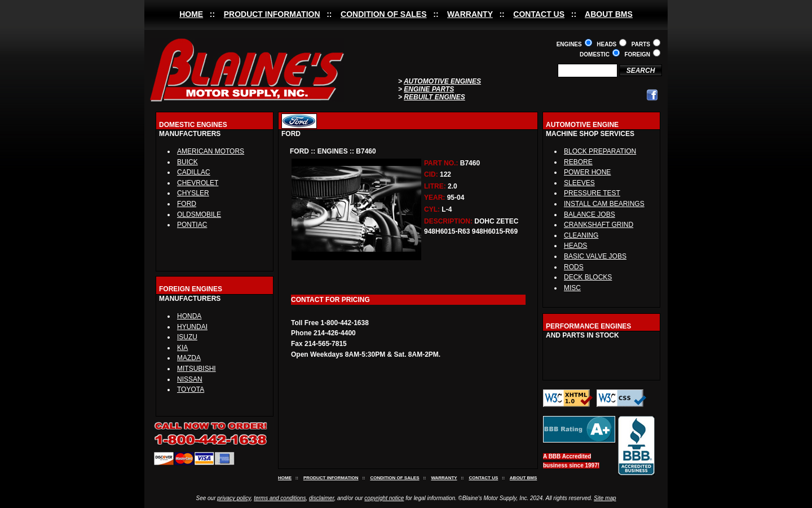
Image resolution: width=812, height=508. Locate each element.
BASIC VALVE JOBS (595, 256)
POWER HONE (587, 172)
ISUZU (187, 337)
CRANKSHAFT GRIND (599, 225)
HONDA (189, 316)
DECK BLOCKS (588, 277)
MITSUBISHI (197, 369)
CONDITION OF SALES (383, 14)
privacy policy (234, 498)
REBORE (578, 162)
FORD (187, 204)
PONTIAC (192, 225)
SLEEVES (579, 183)
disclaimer (321, 498)
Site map (605, 498)
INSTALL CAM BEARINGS (604, 204)
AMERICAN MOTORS (211, 151)
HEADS (575, 246)
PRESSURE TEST (592, 193)
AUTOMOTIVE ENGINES (442, 81)
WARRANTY (470, 14)
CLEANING (581, 235)
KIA (182, 348)
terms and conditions (280, 498)
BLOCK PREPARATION (600, 151)
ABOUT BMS (609, 14)
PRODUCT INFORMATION (272, 14)
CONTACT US (539, 14)
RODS (574, 267)
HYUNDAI (192, 327)
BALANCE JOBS (590, 214)
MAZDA (189, 358)
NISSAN (190, 379)
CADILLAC (194, 172)
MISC (572, 288)
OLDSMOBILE (199, 214)
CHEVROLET (198, 183)
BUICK (187, 162)
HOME (191, 14)
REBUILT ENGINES (434, 97)
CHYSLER (193, 193)
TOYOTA (191, 389)
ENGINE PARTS (429, 89)
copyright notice (384, 498)
